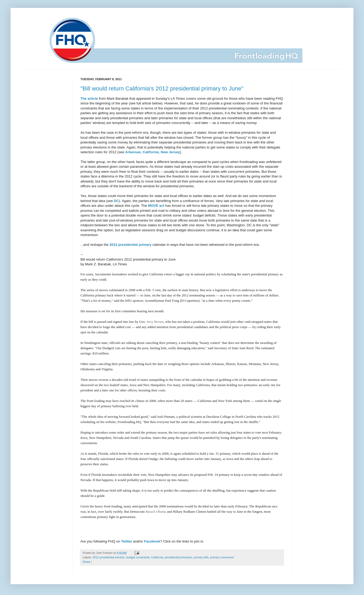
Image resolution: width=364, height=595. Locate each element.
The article (89, 99)
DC (116, 201)
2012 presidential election (109, 557)
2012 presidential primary (130, 245)
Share (86, 562)
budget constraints (138, 557)
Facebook (152, 541)
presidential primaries (178, 557)
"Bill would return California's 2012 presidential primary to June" (162, 88)
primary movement (222, 557)
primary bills (201, 557)
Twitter (127, 541)
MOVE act (156, 206)
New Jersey (170, 152)
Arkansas (133, 152)
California (151, 152)
